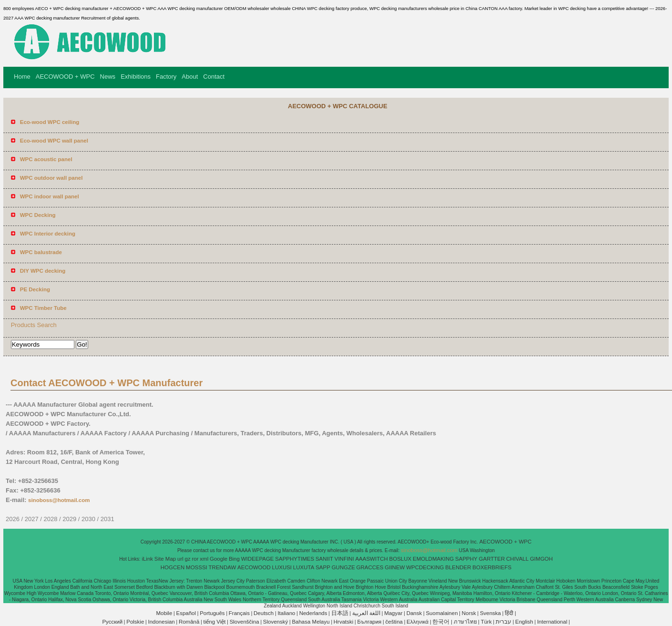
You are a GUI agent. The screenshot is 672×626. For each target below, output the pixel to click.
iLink (147, 559)
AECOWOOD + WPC (65, 77)
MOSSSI (197, 567)
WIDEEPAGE (258, 559)
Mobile (164, 613)
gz (188, 559)
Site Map (165, 559)
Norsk (469, 613)
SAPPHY (466, 559)
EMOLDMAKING (433, 559)
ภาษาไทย (465, 622)
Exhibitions (136, 77)
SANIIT (324, 559)
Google (219, 559)
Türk (486, 622)
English (524, 622)
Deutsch (264, 613)
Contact (214, 77)
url (180, 559)
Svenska (490, 613)
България (370, 622)
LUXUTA (304, 567)
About (190, 77)
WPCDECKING (425, 567)
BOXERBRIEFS (492, 567)
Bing (234, 559)
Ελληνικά (417, 622)
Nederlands (313, 613)
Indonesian (161, 622)
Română (189, 622)
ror (195, 559)
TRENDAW (223, 567)
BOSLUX (401, 559)
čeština (394, 622)
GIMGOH (541, 559)
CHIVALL (517, 559)
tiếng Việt (215, 622)
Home (22, 77)
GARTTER (492, 559)
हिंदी (509, 613)
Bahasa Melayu (311, 622)
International (552, 622)
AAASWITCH (371, 559)
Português (212, 613)
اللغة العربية (366, 613)
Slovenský (275, 622)
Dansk (414, 613)
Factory (166, 77)
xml (204, 559)
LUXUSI (282, 567)
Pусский (112, 622)
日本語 (340, 613)
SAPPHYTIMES (295, 559)
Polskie (135, 622)
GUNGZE (343, 567)
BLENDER (458, 567)
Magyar (393, 613)
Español (186, 613)
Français (239, 613)
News (108, 77)
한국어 (441, 622)
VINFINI (344, 559)
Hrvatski (344, 622)
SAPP (323, 567)
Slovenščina (244, 622)
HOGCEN (173, 567)
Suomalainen (442, 613)
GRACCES (370, 567)
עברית (504, 622)
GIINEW (395, 567)
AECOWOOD (254, 567)
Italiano (286, 613)
